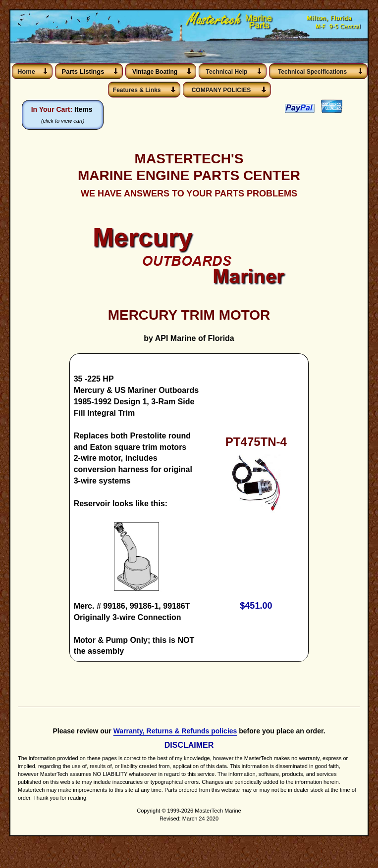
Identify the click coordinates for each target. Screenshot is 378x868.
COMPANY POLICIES (221, 90)
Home (26, 72)
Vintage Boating (155, 72)
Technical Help (227, 72)
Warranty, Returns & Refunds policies (175, 743)
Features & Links (138, 90)
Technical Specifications (312, 72)
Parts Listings (83, 72)
